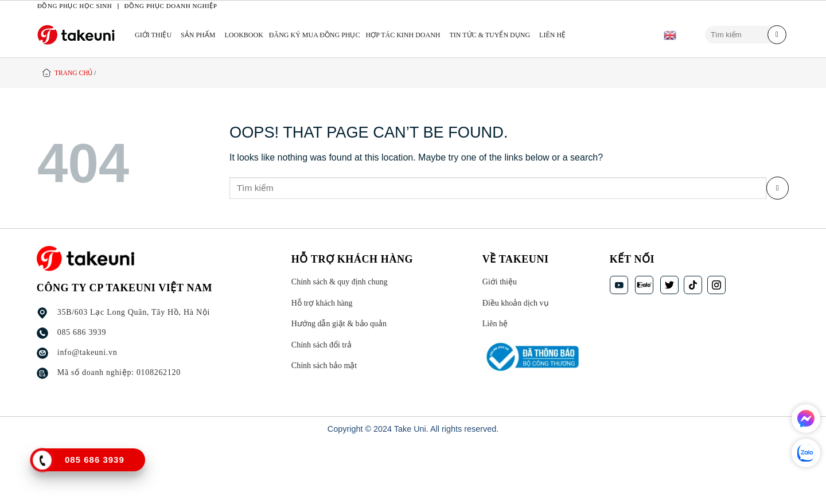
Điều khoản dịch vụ (516, 303)
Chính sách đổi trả (322, 345)
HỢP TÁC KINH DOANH (403, 35)
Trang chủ (73, 73)
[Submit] (777, 35)
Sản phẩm (198, 35)
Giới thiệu (153, 35)
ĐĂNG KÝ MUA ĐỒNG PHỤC (315, 35)
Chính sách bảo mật (324, 366)
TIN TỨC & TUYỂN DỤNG (490, 35)
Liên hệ (552, 35)
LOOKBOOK (243, 35)
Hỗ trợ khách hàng (322, 303)
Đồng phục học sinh (75, 6)
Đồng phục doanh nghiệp (171, 6)
